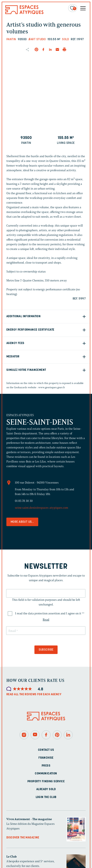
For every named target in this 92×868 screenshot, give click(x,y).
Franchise (46, 758)
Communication (46, 774)
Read (46, 620)
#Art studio (37, 39)
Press (46, 766)
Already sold (46, 789)
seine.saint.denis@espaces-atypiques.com (42, 508)
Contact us (46, 750)
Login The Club (46, 797)
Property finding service (46, 782)
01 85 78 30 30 (24, 501)
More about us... (22, 522)
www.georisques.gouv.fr (52, 387)
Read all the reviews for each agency (34, 695)
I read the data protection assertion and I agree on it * (50, 613)
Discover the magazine (23, 838)
